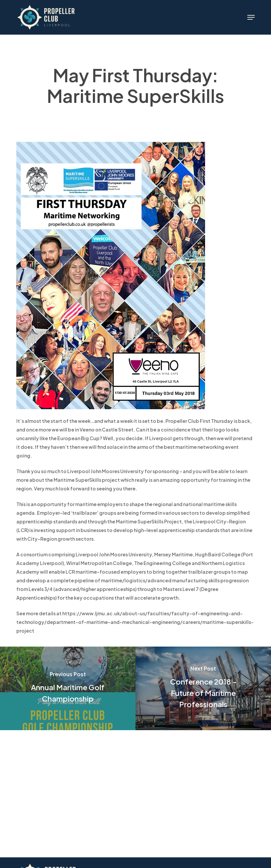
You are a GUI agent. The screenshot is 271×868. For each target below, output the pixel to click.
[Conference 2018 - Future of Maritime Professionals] (203, 688)
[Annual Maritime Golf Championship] (68, 688)
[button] (251, 17)
